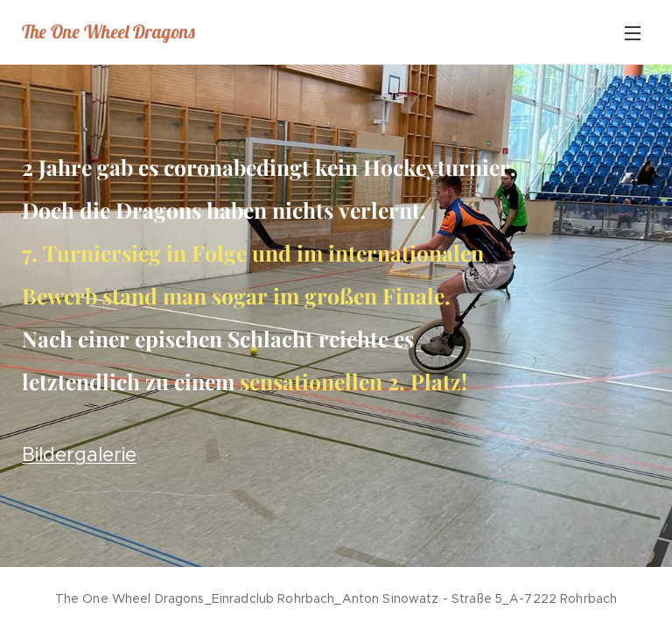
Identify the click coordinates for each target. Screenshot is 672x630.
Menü (633, 33)
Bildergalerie (79, 454)
